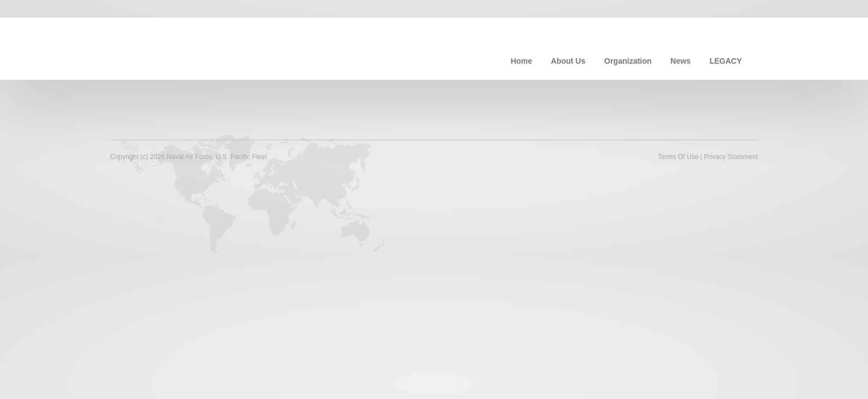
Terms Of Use (678, 157)
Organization (628, 61)
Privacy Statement (731, 157)
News (681, 61)
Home (521, 61)
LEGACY (726, 61)
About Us (568, 61)
